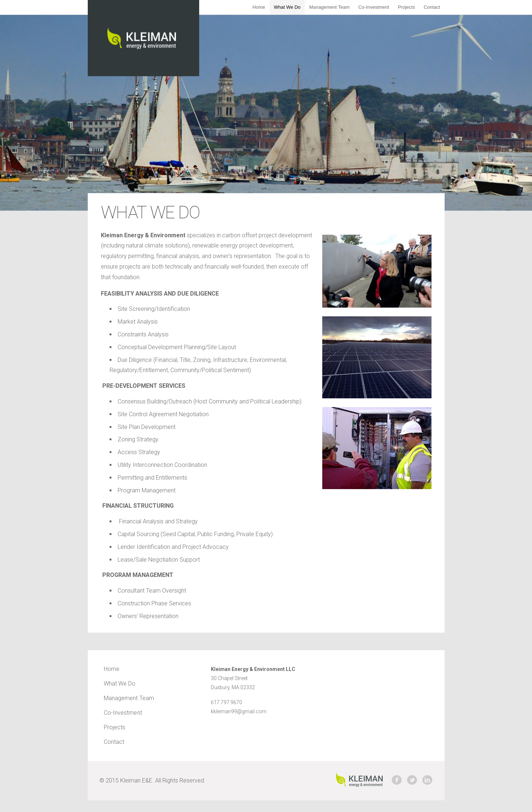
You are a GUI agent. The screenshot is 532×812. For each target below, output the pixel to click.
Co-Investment (374, 7)
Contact (432, 7)
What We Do (287, 7)
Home (259, 7)
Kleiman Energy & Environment (143, 38)
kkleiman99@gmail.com (239, 711)
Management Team (329, 7)
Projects (407, 7)
